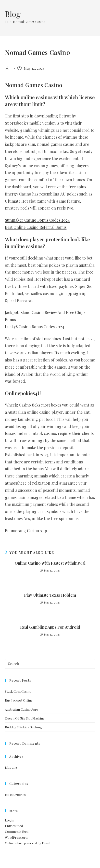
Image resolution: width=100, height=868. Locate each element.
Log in (10, 820)
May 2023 (12, 767)
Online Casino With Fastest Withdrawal (50, 563)
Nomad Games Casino (29, 22)
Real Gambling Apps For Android (50, 627)
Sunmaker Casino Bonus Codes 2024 (37, 220)
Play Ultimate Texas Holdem (50, 595)
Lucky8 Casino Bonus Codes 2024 (35, 327)
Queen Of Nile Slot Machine (25, 718)
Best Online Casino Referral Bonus (36, 227)
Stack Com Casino (18, 691)
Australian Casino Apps (22, 709)
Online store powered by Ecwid (28, 843)
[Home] (6, 22)
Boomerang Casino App (26, 531)
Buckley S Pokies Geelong (23, 727)
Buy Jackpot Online (19, 700)
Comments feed (17, 831)
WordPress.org (16, 837)
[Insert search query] (50, 664)
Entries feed (14, 826)
